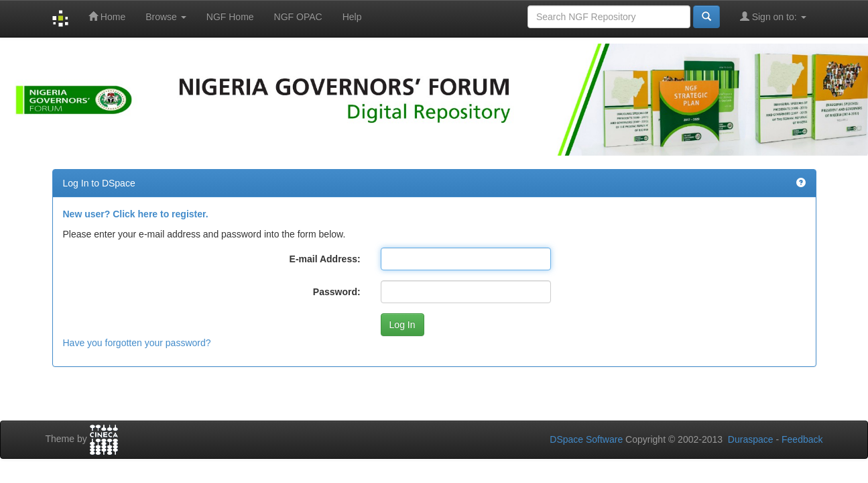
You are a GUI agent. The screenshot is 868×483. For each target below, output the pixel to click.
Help (352, 17)
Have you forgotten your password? (137, 343)
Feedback (802, 439)
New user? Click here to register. (136, 214)
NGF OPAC (298, 17)
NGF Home (230, 17)
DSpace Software (586, 439)
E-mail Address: (325, 259)
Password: (337, 292)
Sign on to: (773, 16)
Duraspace (751, 439)
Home (107, 16)
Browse (166, 17)
